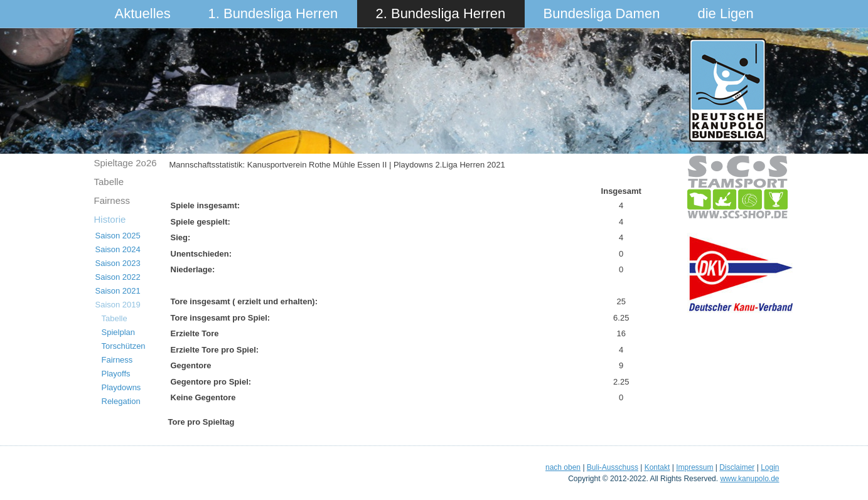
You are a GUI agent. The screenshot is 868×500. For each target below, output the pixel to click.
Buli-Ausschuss (613, 467)
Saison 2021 (118, 291)
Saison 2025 (118, 236)
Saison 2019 (118, 305)
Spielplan (119, 332)
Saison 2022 (118, 277)
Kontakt (657, 467)
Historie (110, 219)
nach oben (563, 467)
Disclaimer (737, 467)
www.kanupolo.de (749, 479)
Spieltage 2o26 (126, 163)
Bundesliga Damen (602, 13)
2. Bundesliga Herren (441, 13)
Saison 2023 (118, 263)
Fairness (112, 200)
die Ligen (726, 13)
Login (770, 467)
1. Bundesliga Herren (273, 13)
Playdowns (121, 387)
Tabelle (109, 182)
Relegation (121, 401)
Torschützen (124, 346)
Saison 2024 (118, 249)
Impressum (694, 467)
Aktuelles (143, 13)
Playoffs (116, 374)
